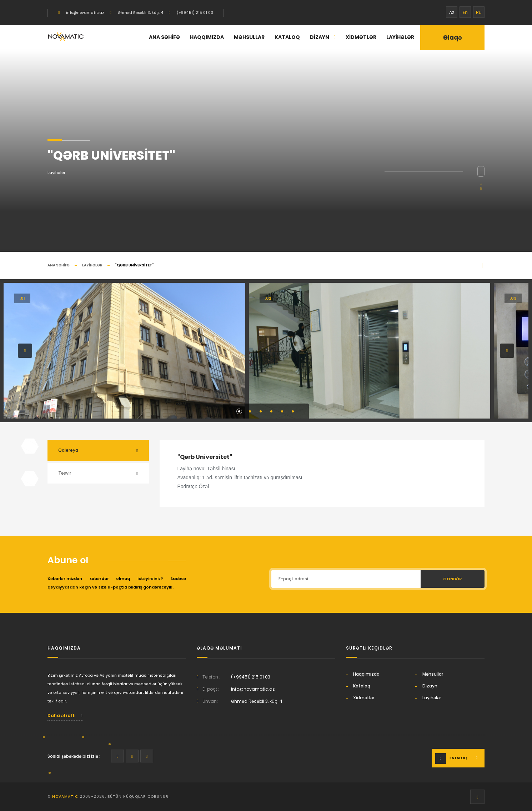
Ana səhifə (164, 37)
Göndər (452, 579)
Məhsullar (249, 37)
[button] (25, 351)
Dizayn (323, 37)
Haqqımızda (207, 37)
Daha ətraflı (65, 715)
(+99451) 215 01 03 (194, 13)
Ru (479, 12)
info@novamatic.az (85, 13)
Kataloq (287, 37)
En (465, 12)
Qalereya (68, 450)
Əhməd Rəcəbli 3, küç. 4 (140, 13)
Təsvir (65, 473)
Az (452, 12)
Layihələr (400, 37)
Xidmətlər (361, 37)
